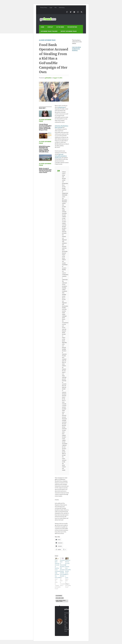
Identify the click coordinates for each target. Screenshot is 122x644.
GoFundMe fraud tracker (49, 31)
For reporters (72, 27)
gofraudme (48, 78)
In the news (60, 27)
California (59, 596)
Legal (51, 8)
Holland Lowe (61, 107)
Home (42, 27)
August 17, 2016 (58, 78)
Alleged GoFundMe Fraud (47, 40)
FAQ (55, 8)
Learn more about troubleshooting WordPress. (76, 49)
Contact (50, 27)
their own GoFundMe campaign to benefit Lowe (61, 156)
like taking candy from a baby (61, 601)
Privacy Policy (44, 8)
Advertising (62, 8)
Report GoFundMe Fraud (69, 31)
